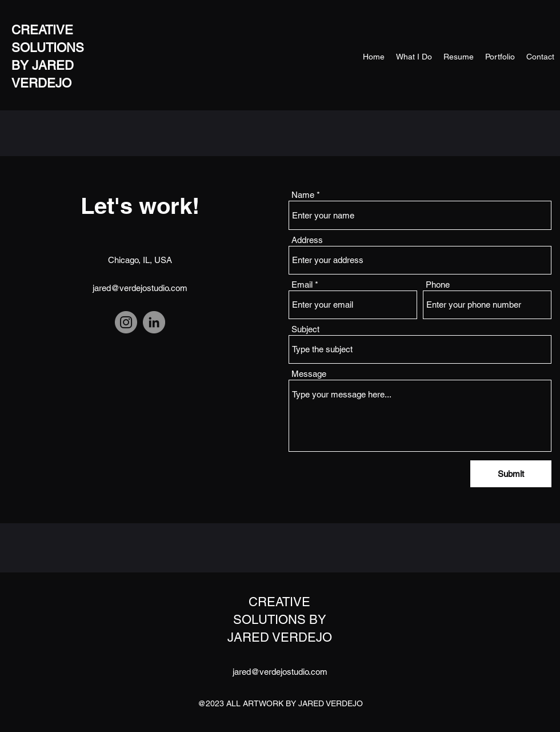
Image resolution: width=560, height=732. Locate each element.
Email (302, 285)
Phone (438, 285)
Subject (305, 329)
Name (303, 195)
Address (307, 240)
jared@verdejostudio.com (140, 288)
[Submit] (511, 474)
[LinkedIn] (154, 322)
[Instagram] (126, 322)
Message (309, 374)
